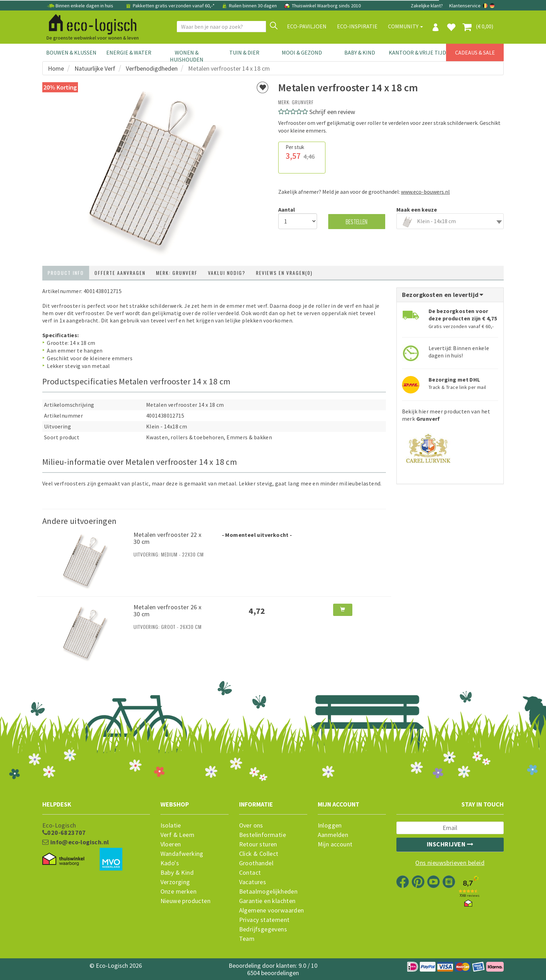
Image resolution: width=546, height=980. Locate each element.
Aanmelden (333, 835)
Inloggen (330, 825)
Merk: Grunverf (177, 273)
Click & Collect (259, 854)
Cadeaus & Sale (475, 52)
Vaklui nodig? (227, 273)
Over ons (251, 825)
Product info (66, 273)
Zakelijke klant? (427, 6)
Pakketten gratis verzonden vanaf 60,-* (170, 6)
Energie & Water (129, 52)
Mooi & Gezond (302, 52)
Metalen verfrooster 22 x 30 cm (168, 538)
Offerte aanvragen (120, 273)
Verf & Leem (177, 835)
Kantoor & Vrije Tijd (417, 52)
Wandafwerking (182, 854)
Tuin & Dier (244, 52)
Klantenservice (465, 6)
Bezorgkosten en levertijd (443, 295)
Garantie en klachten (267, 901)
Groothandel (256, 863)
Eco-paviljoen (307, 26)
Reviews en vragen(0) (284, 273)
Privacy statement (264, 920)
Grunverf (303, 102)
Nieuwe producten (185, 901)
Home (56, 68)
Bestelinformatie (263, 835)
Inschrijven (450, 844)
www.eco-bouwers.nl (425, 192)
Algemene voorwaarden (272, 910)
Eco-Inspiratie (357, 26)
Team (247, 939)
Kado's (170, 863)
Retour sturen (258, 844)
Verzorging (175, 882)
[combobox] (450, 221)
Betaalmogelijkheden (268, 892)
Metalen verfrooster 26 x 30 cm (168, 610)
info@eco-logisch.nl (76, 842)
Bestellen (357, 222)
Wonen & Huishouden (187, 56)
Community (405, 26)
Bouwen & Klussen (71, 52)
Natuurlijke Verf (95, 68)
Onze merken (178, 892)
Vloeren (171, 844)
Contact (250, 873)
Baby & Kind (360, 52)
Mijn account (335, 844)
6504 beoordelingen (273, 973)
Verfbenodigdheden (152, 68)
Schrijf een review (332, 112)
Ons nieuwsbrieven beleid (450, 863)
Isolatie (171, 825)
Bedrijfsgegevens (263, 929)
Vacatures (253, 882)
